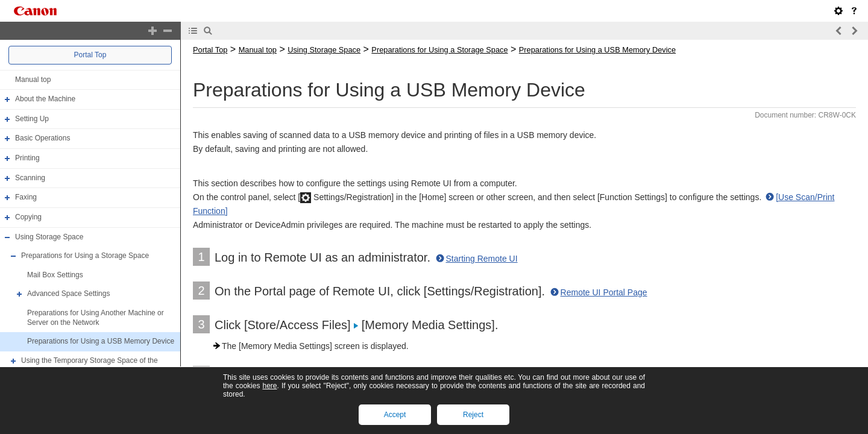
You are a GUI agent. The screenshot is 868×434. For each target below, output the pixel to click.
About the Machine (45, 99)
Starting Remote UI (482, 259)
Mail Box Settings (55, 275)
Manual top (33, 80)
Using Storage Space (49, 237)
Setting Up (32, 119)
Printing (27, 158)
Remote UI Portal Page (604, 292)
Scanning (30, 178)
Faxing (26, 197)
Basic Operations (42, 139)
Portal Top (90, 55)
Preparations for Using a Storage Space (85, 256)
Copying (28, 217)
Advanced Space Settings (68, 294)
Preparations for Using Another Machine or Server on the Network (96, 318)
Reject (473, 415)
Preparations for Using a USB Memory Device (101, 341)
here (269, 386)
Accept (395, 415)
